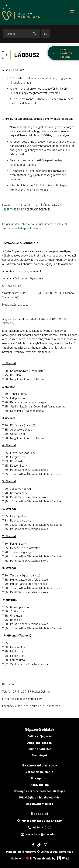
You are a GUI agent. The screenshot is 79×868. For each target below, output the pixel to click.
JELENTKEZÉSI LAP (14, 209)
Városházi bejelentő (39, 772)
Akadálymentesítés (40, 804)
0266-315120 (40, 828)
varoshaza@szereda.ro (39, 834)
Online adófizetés (39, 749)
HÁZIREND (9, 205)
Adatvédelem (40, 785)
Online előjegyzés (40, 736)
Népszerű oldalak (39, 730)
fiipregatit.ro (40, 778)
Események (40, 755)
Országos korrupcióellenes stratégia (39, 791)
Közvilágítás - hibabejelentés (39, 797)
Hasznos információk (39, 765)
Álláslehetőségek (39, 743)
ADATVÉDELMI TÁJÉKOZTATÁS (40, 205)
